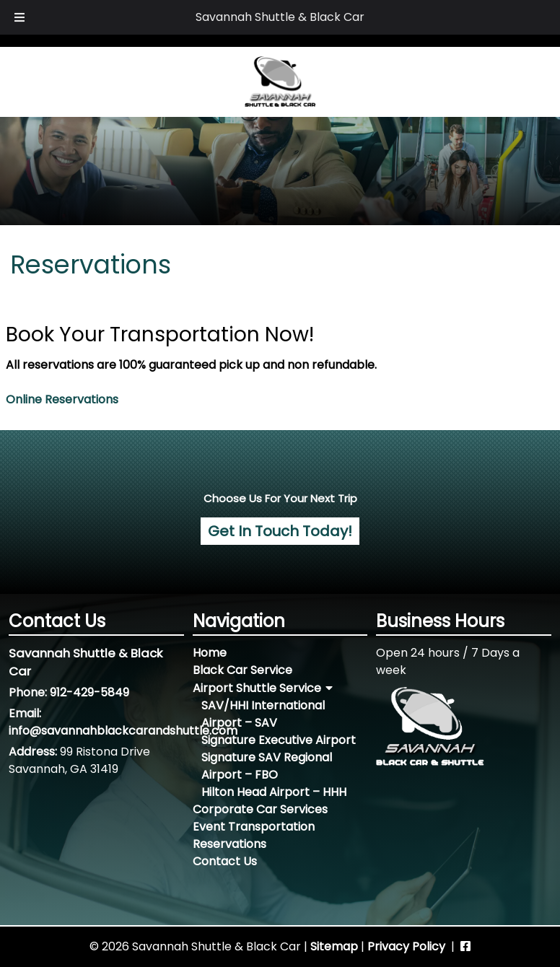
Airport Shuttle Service (257, 688)
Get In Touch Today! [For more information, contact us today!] (280, 531)
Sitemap (334, 946)
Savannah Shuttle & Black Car (280, 17)
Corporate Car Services (260, 809)
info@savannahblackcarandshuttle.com (123, 731)
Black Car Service (242, 670)
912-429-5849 (89, 692)
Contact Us (225, 861)
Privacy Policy (406, 946)
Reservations (229, 844)
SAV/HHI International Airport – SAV (263, 714)
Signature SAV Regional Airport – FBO (267, 766)
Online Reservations (62, 399)
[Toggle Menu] (19, 17)
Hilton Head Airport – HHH (274, 792)
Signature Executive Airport (279, 740)
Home (210, 653)
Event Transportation (254, 827)
